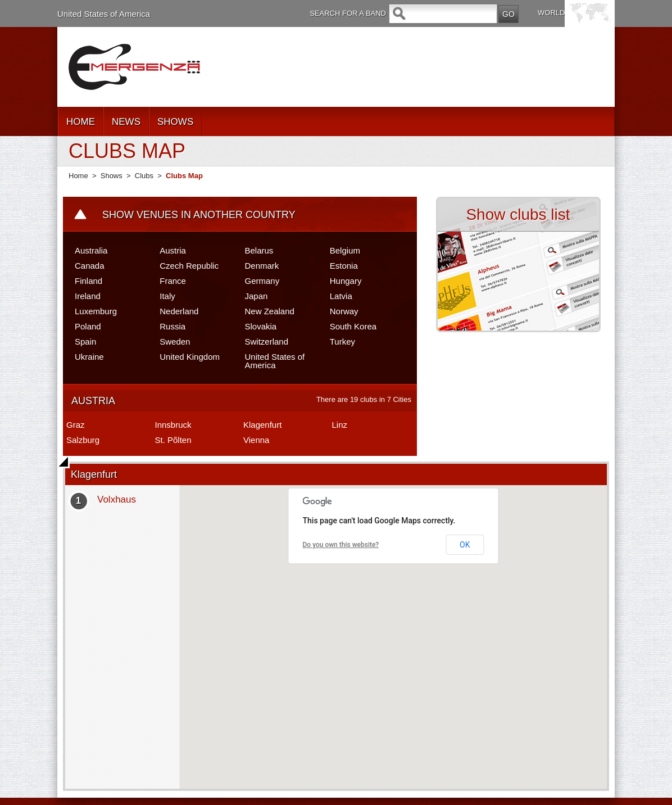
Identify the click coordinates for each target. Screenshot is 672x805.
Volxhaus (117, 499)
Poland (88, 326)
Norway (344, 311)
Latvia (341, 296)
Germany (262, 281)
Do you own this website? (341, 545)
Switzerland (267, 342)
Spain (85, 342)
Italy (167, 296)
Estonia (344, 266)
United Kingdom (190, 357)
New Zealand (270, 311)
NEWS (126, 122)
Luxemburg (96, 311)
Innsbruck (173, 425)
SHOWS (175, 122)
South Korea (353, 326)
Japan (256, 296)
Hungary (346, 281)
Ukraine (89, 357)
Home (78, 176)
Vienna (256, 440)
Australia (91, 250)
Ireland (88, 296)
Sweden (175, 342)
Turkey (342, 342)
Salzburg (83, 440)
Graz (76, 425)
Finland (88, 281)
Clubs (144, 176)
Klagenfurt (262, 425)
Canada (90, 266)
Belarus (259, 250)
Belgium (345, 250)
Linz (340, 425)
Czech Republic (189, 266)
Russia (172, 326)
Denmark (262, 266)
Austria (173, 250)
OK (465, 545)
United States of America (104, 14)
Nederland (179, 311)
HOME (81, 122)
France (173, 281)
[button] (393, 630)
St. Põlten (173, 440)
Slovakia (261, 326)
